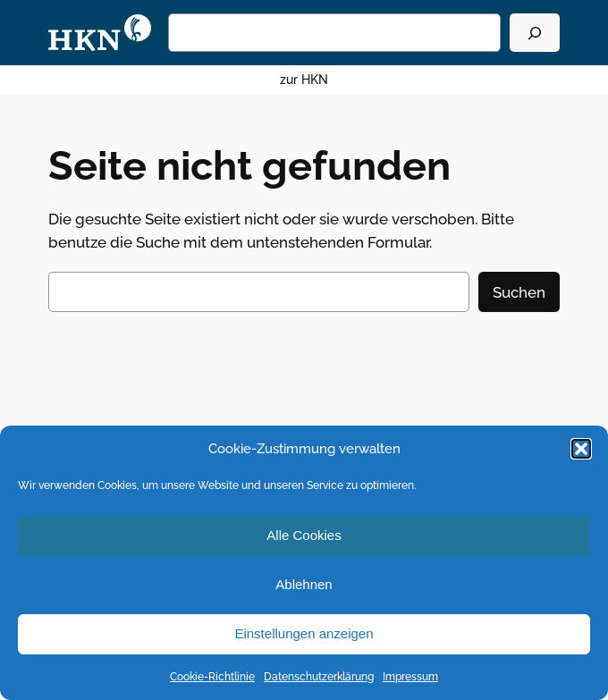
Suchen (519, 292)
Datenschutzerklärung (319, 677)
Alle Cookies (304, 535)
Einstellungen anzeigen (304, 633)
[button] (581, 449)
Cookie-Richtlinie (212, 677)
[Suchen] (535, 33)
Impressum (410, 677)
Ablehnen (304, 584)
